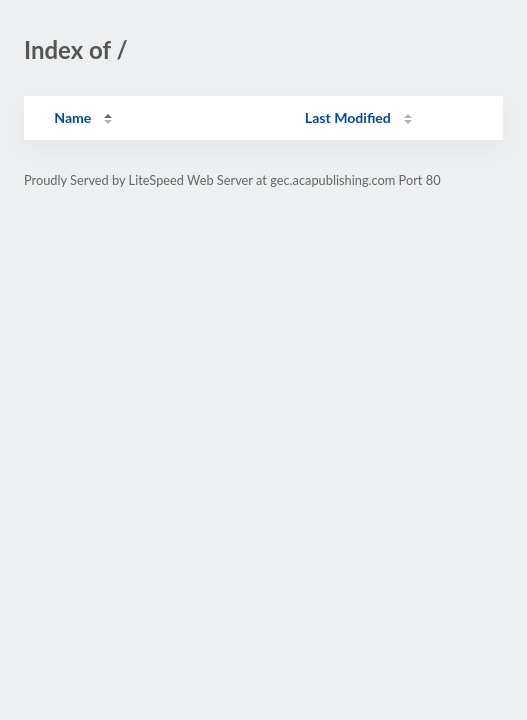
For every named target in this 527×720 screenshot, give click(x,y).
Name (72, 117)
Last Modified (348, 117)
